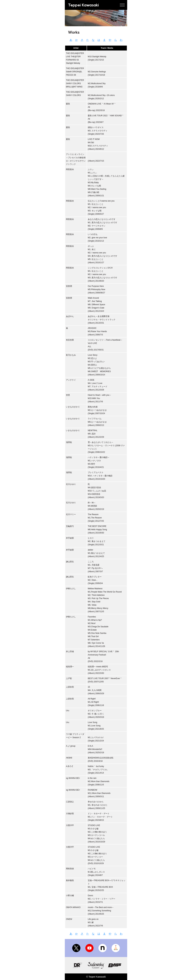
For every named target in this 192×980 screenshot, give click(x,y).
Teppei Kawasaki (83, 5)
